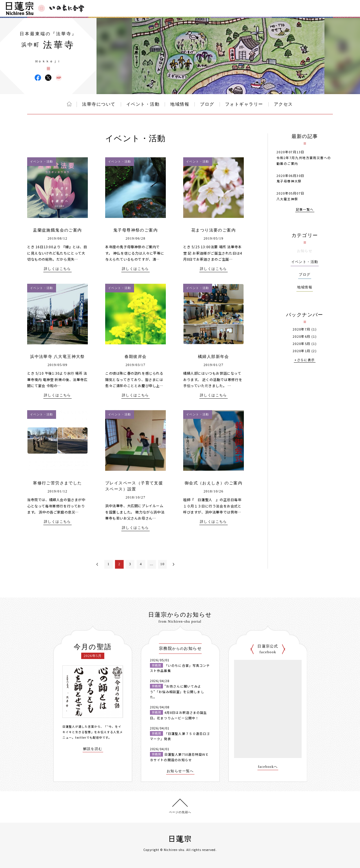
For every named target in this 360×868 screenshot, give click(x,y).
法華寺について (99, 104)
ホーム (69, 104)
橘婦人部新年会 (214, 357)
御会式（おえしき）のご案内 (214, 483)
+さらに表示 (305, 360)
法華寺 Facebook (38, 78)
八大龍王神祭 (287, 199)
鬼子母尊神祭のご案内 (136, 230)
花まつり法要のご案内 (214, 230)
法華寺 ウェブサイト (59, 78)
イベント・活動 (143, 104)
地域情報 (180, 104)
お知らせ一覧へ (180, 771)
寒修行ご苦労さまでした (57, 483)
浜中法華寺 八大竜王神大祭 (57, 357)
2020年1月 (302, 351)
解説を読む (93, 749)
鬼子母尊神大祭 (289, 181)
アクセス (283, 104)
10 (163, 564)
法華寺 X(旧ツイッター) (48, 78)
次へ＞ (174, 564)
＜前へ (97, 564)
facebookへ (268, 767)
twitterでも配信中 (89, 737)
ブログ (207, 104)
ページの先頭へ (180, 812)
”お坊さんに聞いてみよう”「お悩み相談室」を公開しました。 (177, 691)
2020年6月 (302, 336)
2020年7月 (302, 329)
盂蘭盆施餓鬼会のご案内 (57, 230)
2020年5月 (302, 344)
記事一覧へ (305, 210)
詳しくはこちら (57, 269)
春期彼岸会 (136, 357)
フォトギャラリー (244, 104)
